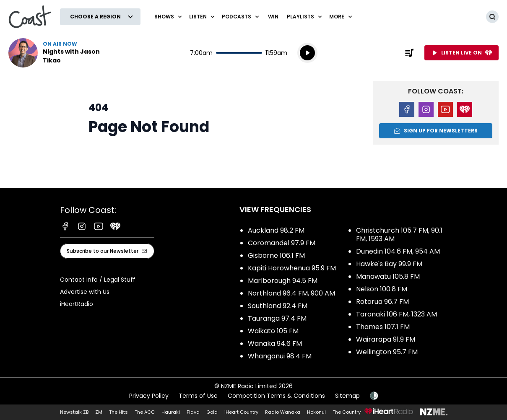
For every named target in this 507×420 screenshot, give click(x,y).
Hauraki (171, 412)
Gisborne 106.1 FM (276, 255)
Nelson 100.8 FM (382, 289)
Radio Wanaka (283, 412)
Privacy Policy (149, 396)
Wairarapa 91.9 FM (386, 339)
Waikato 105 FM (273, 331)
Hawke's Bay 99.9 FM (389, 264)
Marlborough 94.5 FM (283, 281)
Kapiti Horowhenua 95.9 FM (292, 268)
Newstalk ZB (74, 412)
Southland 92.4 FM (278, 306)
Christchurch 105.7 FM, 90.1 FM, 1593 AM (399, 235)
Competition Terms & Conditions (276, 396)
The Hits (118, 412)
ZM (99, 412)
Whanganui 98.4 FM (280, 356)
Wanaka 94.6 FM (275, 344)
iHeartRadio (77, 304)
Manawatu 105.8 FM (388, 276)
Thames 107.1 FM (383, 327)
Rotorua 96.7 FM (382, 302)
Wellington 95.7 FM (387, 352)
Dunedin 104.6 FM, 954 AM (398, 251)
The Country (347, 412)
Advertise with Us (85, 292)
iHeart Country (241, 412)
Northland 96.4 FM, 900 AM (291, 293)
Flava (193, 412)
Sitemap (347, 396)
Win (273, 17)
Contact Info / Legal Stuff (98, 280)
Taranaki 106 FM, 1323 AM (396, 314)
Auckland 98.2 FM (276, 230)
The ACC (145, 412)
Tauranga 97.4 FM (277, 318)
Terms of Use (198, 396)
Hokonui (316, 412)
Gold (212, 412)
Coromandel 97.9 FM (282, 243)
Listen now (62, 53)
